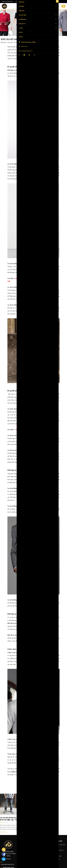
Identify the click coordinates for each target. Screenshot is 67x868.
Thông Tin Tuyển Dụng (7, 1)
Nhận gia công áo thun (41, 856)
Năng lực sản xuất (23, 856)
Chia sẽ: (25, 43)
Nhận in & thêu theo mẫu (42, 848)
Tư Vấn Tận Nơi (55, 859)
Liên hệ (20, 859)
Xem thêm (3, 832)
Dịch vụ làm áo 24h (40, 845)
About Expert (21, 862)
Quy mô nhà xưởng (23, 850)
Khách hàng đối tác (23, 853)
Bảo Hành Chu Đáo (56, 856)
